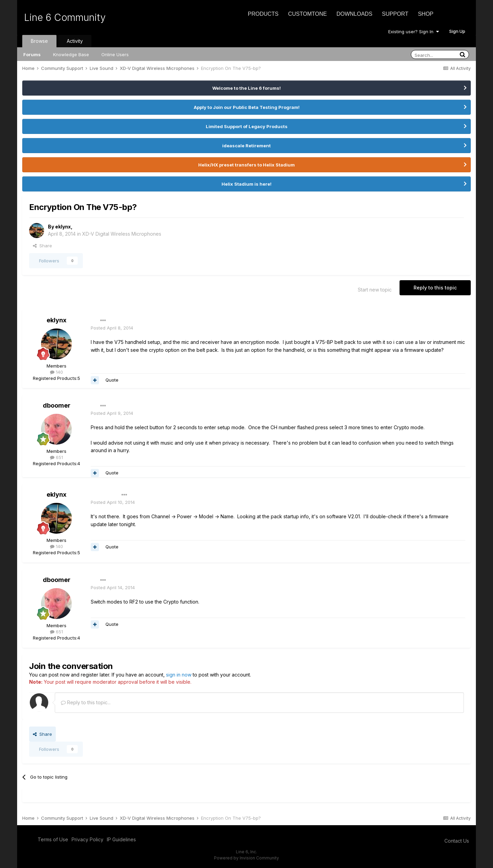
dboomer (57, 405)
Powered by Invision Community (246, 858)
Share (42, 246)
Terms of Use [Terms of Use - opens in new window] (53, 839)
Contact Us (457, 841)
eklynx (63, 227)
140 (56, 372)
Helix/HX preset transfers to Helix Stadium (246, 165)
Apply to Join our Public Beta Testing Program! (247, 107)
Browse (39, 41)
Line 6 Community (65, 17)
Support (395, 14)
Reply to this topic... (86, 702)
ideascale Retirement (246, 146)
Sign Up (457, 31)
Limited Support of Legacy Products (247, 126)
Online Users (115, 54)
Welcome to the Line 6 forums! (246, 88)
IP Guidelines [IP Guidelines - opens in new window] (121, 839)
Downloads (355, 14)
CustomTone (307, 14)
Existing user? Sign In (414, 32)
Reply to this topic (435, 288)
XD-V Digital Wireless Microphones (122, 234)
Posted (112, 328)
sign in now (179, 675)
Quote (112, 380)
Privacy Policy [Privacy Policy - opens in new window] (87, 839)
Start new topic (375, 290)
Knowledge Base (71, 54)
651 (56, 457)
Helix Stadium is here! (246, 184)
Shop (426, 14)
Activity (75, 41)
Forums (32, 54)
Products (263, 14)
